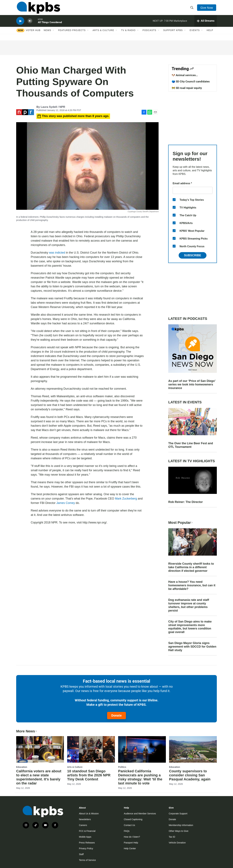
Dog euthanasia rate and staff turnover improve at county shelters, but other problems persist (189, 605)
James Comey (66, 503)
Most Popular (181, 523)
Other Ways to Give (179, 831)
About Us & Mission (89, 814)
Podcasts (149, 33)
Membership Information (181, 825)
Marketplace (180, 23)
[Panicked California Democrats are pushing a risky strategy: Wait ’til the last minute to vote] (142, 749)
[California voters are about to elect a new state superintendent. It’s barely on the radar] (40, 749)
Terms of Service (87, 860)
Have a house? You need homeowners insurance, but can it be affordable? (192, 585)
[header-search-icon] (192, 9)
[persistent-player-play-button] (20, 24)
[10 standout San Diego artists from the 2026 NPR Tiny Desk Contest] (91, 749)
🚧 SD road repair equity (187, 88)
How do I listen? (132, 837)
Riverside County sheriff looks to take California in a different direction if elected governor (191, 567)
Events (195, 33)
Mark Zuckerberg (126, 499)
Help (210, 33)
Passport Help (131, 843)
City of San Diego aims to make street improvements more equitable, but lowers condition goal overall (190, 627)
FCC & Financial (87, 831)
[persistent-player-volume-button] (30, 24)
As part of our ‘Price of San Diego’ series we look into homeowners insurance (192, 384)
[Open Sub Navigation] (54, 33)
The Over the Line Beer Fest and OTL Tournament (191, 445)
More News (27, 731)
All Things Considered (50, 25)
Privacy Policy (86, 848)
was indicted (57, 253)
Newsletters (85, 819)
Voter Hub (33, 33)
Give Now (207, 8)
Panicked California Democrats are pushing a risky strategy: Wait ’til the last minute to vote (140, 777)
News (47, 33)
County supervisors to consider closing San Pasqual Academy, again (190, 775)
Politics (122, 767)
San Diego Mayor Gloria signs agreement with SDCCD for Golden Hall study (192, 647)
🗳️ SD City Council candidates (191, 81)
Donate (116, 715)
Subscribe (193, 255)
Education (22, 767)
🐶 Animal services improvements (184, 77)
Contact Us (129, 825)
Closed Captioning (133, 819)
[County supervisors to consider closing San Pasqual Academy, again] (193, 749)
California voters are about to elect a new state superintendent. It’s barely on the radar (39, 777)
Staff (81, 854)
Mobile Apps (85, 837)
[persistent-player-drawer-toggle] (206, 23)
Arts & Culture (103, 33)
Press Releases (87, 843)
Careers (83, 825)
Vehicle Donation (177, 843)
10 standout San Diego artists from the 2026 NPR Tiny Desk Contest (89, 775)
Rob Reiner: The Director (186, 502)
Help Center (130, 848)
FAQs (127, 831)
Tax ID (172, 837)
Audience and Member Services (140, 814)
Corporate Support (178, 814)
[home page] (38, 9)
